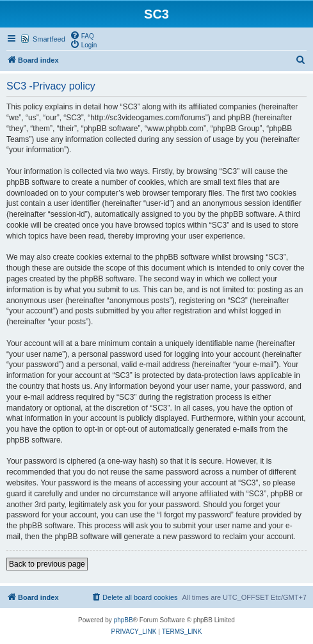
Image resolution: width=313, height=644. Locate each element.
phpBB (124, 620)
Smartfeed (49, 39)
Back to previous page (47, 564)
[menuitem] (82, 35)
